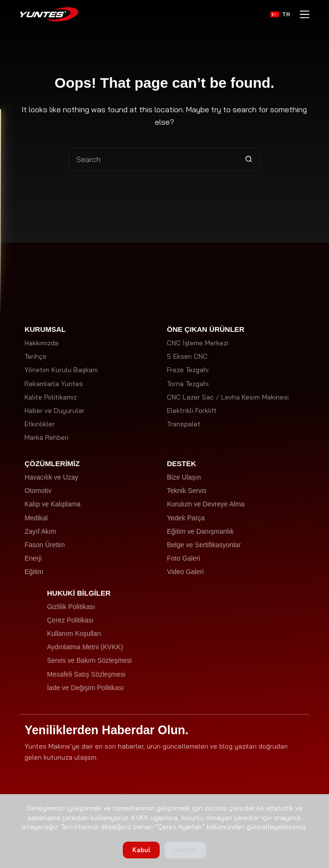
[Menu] (305, 14)
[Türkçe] (280, 14)
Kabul (141, 850)
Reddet (185, 850)
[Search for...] (153, 159)
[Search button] (249, 159)
